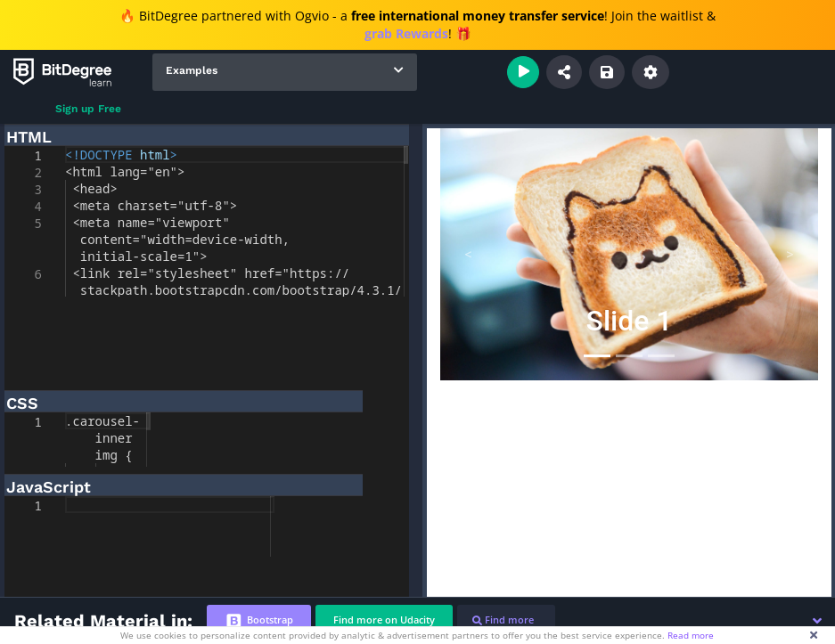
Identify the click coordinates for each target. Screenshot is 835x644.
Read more (691, 635)
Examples (192, 70)
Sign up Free (88, 109)
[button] (817, 621)
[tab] (259, 620)
